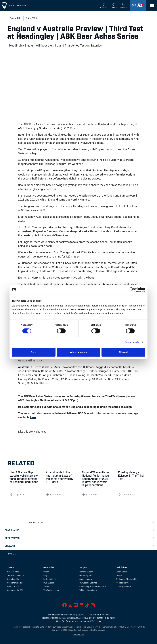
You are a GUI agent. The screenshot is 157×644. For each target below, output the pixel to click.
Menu (150, 7)
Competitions (36, 522)
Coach (46, 572)
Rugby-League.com (17, 5)
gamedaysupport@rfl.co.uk (88, 621)
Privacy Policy (13, 572)
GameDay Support (87, 575)
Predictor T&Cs (122, 583)
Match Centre (121, 572)
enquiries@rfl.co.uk (66, 615)
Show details (132, 342)
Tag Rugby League (51, 590)
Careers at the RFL (15, 590)
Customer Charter (15, 583)
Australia (24, 367)
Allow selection (78, 352)
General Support (86, 572)
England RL (15, 18)
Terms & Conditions (16, 575)
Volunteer (48, 586)
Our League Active (123, 586)
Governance (12, 530)
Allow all (123, 352)
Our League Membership (126, 579)
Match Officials (50, 579)
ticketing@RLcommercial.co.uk (66, 618)
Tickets (119, 575)
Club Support (49, 583)
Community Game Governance (93, 586)
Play (45, 575)
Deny (34, 352)
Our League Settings (88, 583)
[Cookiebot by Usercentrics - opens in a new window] (132, 290)
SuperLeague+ (86, 579)
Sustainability (13, 579)
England (10, 546)
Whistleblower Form (88, 590)
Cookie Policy (13, 586)
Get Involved (12, 538)
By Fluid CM (78, 635)
